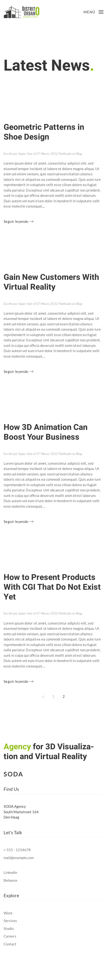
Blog (79, 154)
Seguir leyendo (16, 221)
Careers (10, 936)
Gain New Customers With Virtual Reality (51, 282)
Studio (9, 928)
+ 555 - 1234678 (17, 850)
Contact (10, 944)
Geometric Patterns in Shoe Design (44, 132)
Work (8, 913)
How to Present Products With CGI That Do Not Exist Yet (52, 587)
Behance (10, 880)
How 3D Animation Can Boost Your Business (46, 432)
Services (10, 921)
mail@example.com (19, 858)
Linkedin (10, 872)
